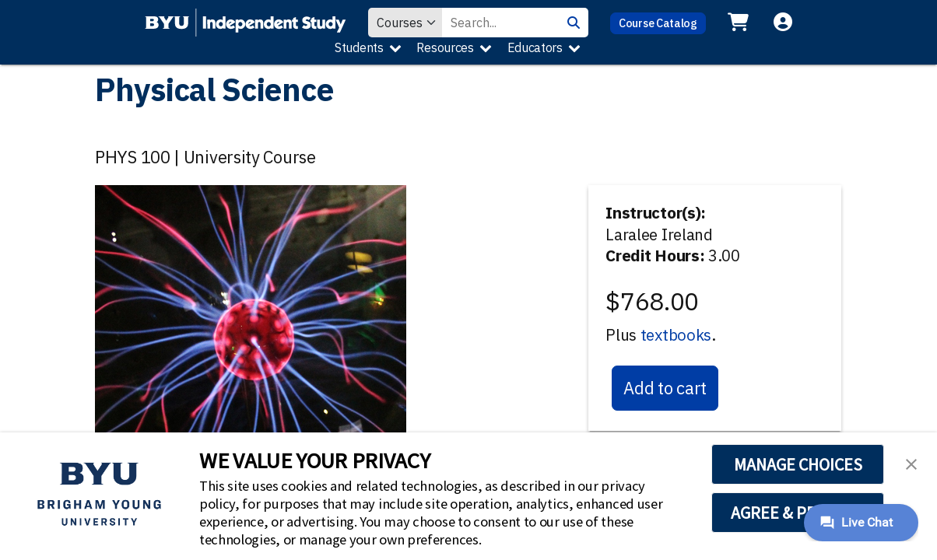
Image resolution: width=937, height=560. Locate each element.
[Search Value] (500, 23)
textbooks (676, 335)
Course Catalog (658, 23)
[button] (911, 463)
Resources (445, 47)
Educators (535, 47)
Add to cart (665, 388)
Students (359, 47)
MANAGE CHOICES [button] (798, 464)
